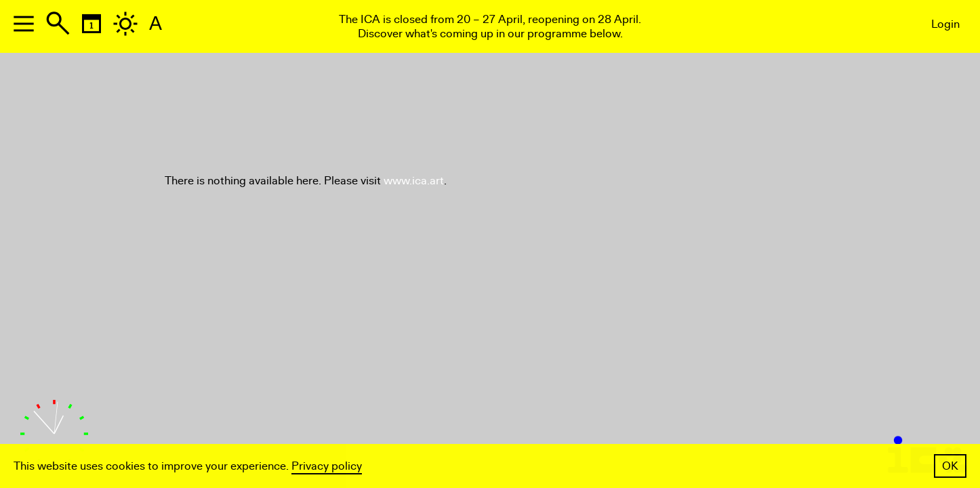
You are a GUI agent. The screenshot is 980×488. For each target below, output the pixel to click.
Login (945, 24)
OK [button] (950, 466)
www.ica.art (414, 181)
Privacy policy (327, 466)
